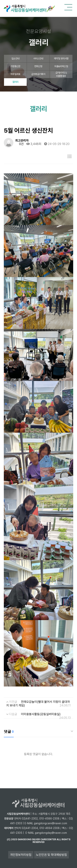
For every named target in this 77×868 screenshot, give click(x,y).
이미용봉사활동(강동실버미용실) (41, 714)
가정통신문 (15, 66)
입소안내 (15, 59)
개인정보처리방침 (21, 855)
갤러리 (15, 82)
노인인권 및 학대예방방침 (51, 855)
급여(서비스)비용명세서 (61, 74)
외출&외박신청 (61, 66)
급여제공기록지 (38, 74)
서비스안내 (38, 59)
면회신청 (38, 66)
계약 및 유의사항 (61, 59)
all (59, 839)
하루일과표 (15, 74)
